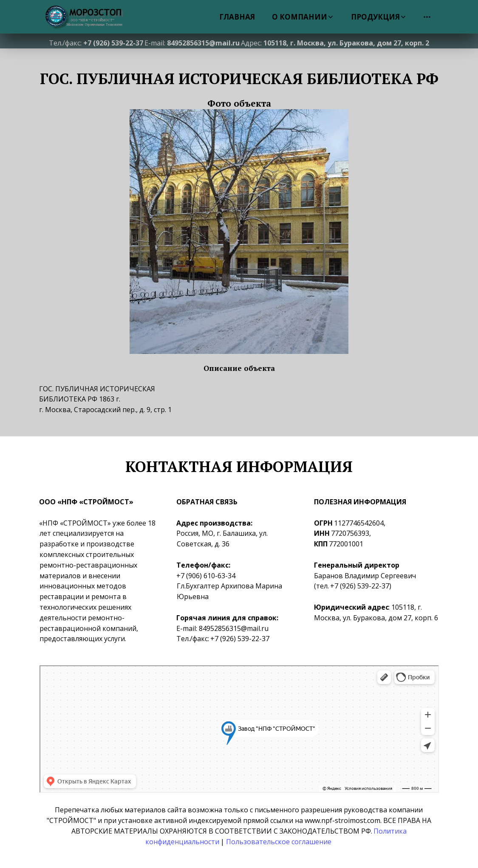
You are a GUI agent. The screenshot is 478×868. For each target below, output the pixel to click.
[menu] (290, 17)
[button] (303, 17)
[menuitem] (237, 17)
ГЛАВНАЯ (237, 17)
